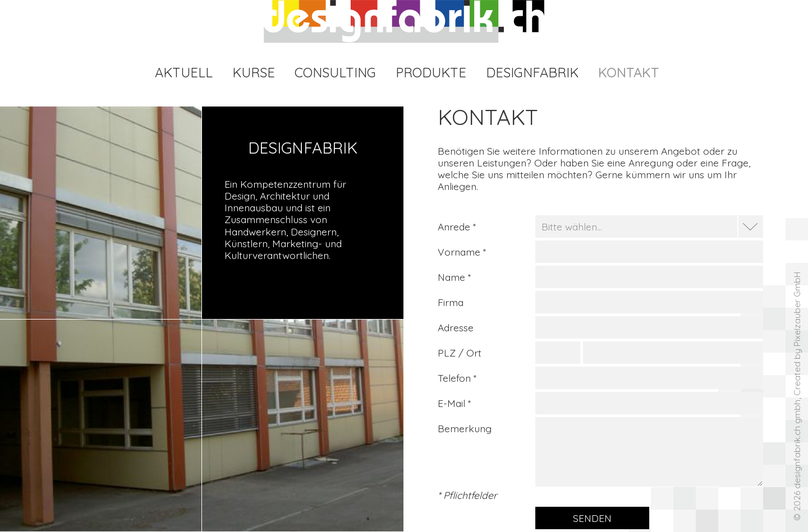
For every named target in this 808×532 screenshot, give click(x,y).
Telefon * (457, 378)
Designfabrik (532, 72)
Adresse (456, 327)
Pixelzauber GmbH (797, 309)
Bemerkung (465, 428)
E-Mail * (454, 403)
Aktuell (184, 72)
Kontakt (628, 72)
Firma (451, 302)
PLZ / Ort (460, 353)
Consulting (335, 72)
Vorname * (462, 252)
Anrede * (457, 226)
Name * (454, 277)
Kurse (254, 72)
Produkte (431, 72)
